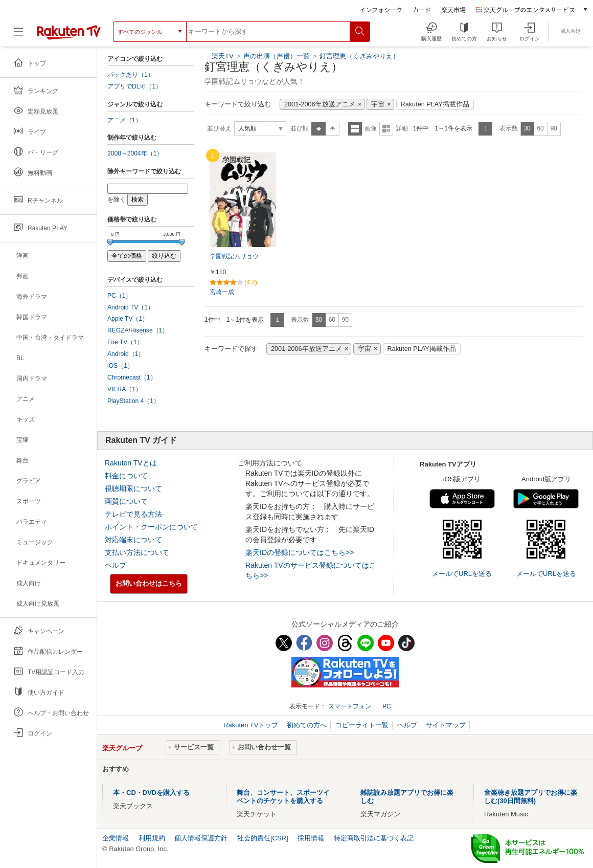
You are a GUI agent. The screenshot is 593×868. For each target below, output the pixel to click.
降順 (333, 129)
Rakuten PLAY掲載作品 (435, 104)
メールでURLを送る (462, 574)
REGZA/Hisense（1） (138, 330)
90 (553, 128)
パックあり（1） (131, 75)
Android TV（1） (131, 307)
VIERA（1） (124, 389)
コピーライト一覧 (362, 725)
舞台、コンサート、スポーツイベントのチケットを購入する (283, 797)
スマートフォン (350, 706)
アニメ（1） (124, 120)
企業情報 (116, 838)
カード (422, 9)
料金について (126, 476)
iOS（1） (120, 366)
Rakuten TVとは (131, 463)
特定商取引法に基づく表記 (374, 838)
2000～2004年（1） (135, 153)
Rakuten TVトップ (252, 725)
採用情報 (311, 838)
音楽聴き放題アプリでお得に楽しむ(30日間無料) (531, 797)
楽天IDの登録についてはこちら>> (300, 552)
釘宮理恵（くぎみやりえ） (359, 56)
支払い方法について (137, 552)
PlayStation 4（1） (133, 401)
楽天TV (223, 56)
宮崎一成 (222, 292)
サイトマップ (446, 725)
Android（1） (126, 354)
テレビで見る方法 (133, 514)
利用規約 (152, 838)
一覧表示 (355, 129)
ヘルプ (116, 565)
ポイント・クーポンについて (151, 527)
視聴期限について (133, 488)
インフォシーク (381, 9)
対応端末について (133, 540)
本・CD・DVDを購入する (151, 793)
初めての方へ (307, 725)
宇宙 (378, 104)
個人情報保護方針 (201, 838)
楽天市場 (453, 9)
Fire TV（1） (125, 342)
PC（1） (120, 296)
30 (527, 128)
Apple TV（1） (128, 319)
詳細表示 (386, 129)
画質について (126, 501)
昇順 (318, 129)
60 (540, 128)
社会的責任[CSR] (263, 838)
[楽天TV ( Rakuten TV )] (69, 32)
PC (387, 706)
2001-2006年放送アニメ (320, 104)
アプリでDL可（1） (134, 86)
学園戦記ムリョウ (234, 256)
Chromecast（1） (132, 377)
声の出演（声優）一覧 (277, 56)
